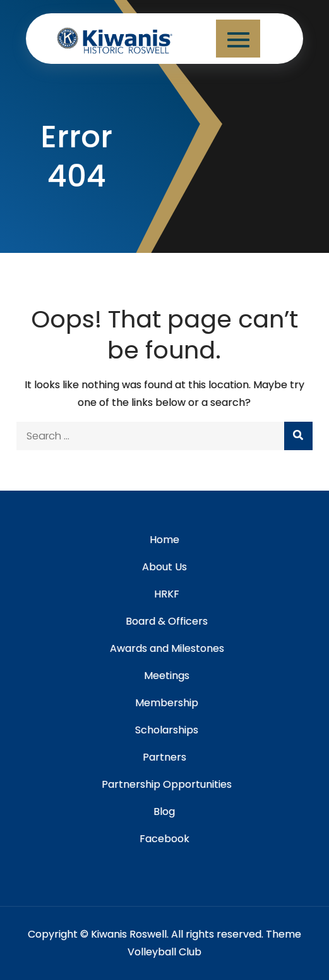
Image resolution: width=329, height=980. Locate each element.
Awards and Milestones (167, 648)
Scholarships (167, 730)
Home (164, 540)
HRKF (167, 594)
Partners (164, 757)
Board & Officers (167, 621)
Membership (167, 703)
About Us (164, 567)
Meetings (167, 676)
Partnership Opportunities (167, 784)
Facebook (164, 839)
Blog (164, 812)
